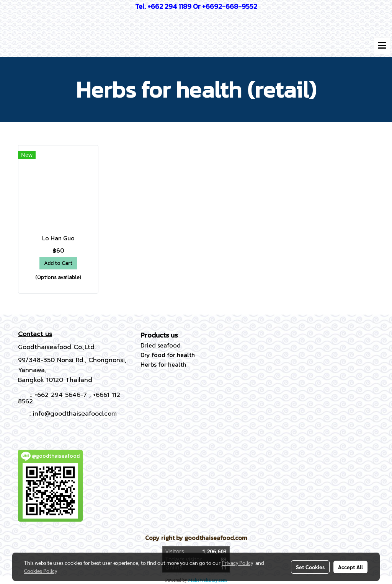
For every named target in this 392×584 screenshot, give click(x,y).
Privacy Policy (237, 563)
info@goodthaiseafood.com (75, 414)
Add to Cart (58, 263)
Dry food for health (168, 355)
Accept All (350, 567)
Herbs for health (163, 364)
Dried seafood (161, 345)
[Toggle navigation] (382, 46)
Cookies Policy (41, 571)
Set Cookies (310, 567)
